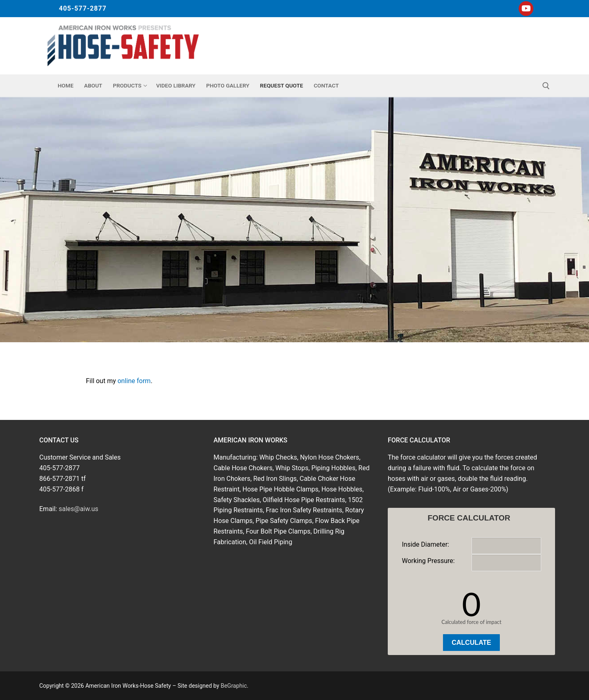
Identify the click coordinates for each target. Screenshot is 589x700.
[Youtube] (526, 9)
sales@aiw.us (78, 509)
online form (134, 381)
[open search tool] (546, 86)
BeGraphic (234, 686)
